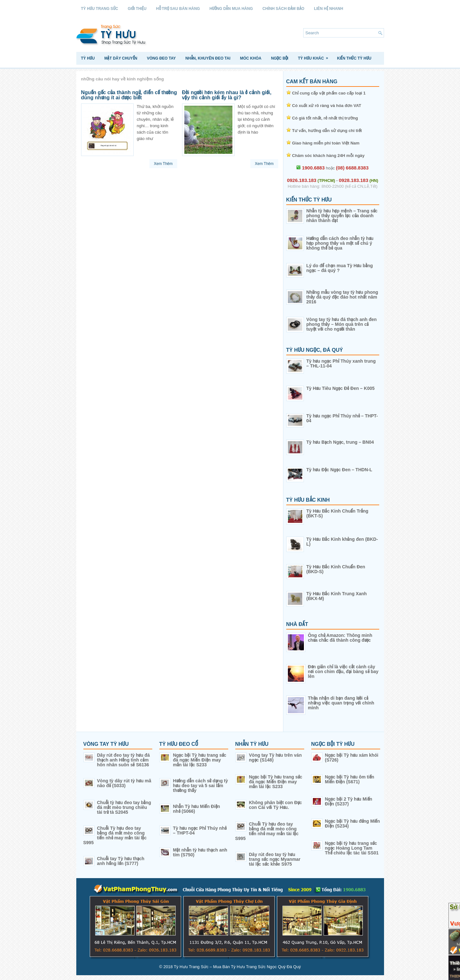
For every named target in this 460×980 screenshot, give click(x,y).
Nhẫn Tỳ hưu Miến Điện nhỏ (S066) (197, 809)
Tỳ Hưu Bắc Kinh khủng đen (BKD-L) (342, 542)
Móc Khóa (251, 58)
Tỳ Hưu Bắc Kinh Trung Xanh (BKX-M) (337, 596)
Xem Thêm (163, 164)
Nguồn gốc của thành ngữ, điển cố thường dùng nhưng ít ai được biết (129, 95)
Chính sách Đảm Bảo (284, 9)
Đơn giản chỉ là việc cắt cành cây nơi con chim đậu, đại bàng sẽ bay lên (343, 671)
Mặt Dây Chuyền (121, 58)
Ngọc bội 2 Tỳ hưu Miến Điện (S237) (349, 801)
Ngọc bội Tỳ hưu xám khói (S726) (352, 758)
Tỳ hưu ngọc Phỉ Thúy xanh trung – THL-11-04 (341, 363)
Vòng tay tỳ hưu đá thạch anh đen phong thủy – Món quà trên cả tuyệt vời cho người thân (342, 324)
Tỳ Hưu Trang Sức (100, 9)
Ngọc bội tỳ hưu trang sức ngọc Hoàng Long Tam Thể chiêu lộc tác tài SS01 (352, 848)
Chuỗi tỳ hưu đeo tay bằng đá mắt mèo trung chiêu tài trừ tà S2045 (124, 807)
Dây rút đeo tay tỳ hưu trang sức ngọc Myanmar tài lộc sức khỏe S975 (275, 859)
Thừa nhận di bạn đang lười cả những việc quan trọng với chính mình (341, 703)
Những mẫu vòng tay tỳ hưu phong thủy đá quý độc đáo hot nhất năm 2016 (342, 297)
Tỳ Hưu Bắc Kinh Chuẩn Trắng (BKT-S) (338, 513)
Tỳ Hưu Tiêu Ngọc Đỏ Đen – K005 (341, 388)
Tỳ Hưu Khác (315, 56)
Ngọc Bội (280, 58)
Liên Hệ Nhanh (328, 9)
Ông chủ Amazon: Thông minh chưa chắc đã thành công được (340, 638)
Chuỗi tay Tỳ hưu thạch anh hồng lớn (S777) (121, 861)
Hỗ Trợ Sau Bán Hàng (178, 9)
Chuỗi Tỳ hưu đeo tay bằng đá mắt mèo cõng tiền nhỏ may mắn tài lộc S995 (115, 835)
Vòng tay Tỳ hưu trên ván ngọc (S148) (276, 758)
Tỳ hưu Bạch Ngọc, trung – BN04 (340, 442)
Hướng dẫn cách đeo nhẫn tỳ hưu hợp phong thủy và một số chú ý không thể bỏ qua (340, 243)
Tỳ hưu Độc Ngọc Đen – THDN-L (339, 470)
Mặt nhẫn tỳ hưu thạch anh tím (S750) (200, 852)
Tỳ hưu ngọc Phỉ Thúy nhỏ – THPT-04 (342, 418)
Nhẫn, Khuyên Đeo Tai (208, 58)
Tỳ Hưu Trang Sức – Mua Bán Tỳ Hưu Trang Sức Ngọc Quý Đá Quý (237, 967)
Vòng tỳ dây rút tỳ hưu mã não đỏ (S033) (124, 783)
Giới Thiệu (137, 9)
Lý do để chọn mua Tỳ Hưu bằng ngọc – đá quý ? (340, 268)
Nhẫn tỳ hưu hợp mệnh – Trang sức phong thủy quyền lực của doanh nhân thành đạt (342, 216)
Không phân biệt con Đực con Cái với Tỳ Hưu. (276, 805)
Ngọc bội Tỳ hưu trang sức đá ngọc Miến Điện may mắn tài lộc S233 (200, 760)
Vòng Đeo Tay (161, 58)
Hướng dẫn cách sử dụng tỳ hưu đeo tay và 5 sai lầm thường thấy (201, 786)
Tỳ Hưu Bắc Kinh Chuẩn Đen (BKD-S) (336, 569)
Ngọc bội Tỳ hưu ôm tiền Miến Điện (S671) (350, 779)
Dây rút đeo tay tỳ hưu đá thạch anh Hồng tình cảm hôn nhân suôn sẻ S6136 (124, 760)
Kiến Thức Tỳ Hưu (354, 58)
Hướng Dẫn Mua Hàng (231, 9)
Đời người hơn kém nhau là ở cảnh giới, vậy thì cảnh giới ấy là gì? (227, 95)
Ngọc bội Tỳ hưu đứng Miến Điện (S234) (353, 824)
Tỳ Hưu (88, 58)
